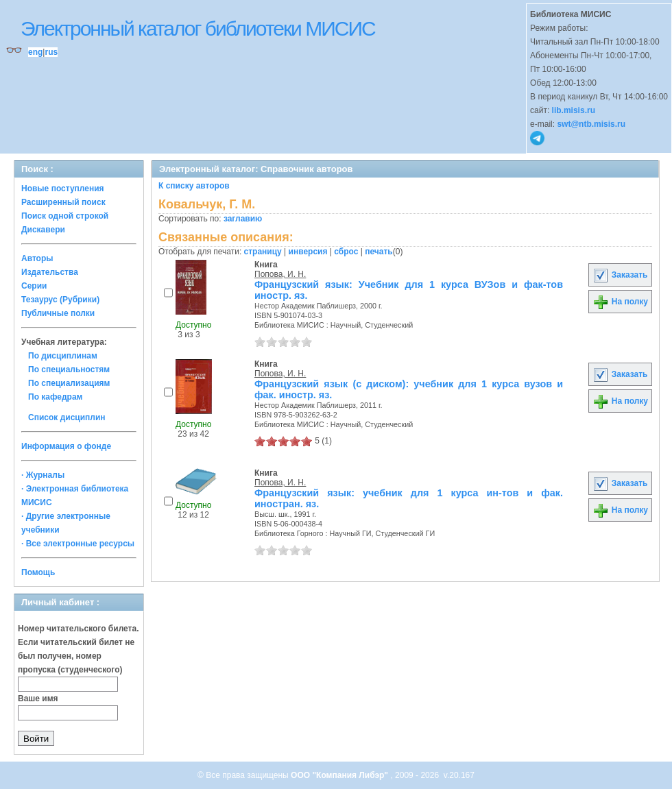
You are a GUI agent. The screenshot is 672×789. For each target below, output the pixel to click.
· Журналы (43, 475)
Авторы (37, 258)
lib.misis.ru (574, 110)
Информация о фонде (66, 446)
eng (35, 52)
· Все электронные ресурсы (78, 544)
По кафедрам (55, 397)
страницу (263, 252)
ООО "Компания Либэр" (340, 775)
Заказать (620, 275)
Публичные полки (58, 313)
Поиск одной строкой (65, 216)
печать (379, 252)
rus (51, 52)
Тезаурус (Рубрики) (60, 300)
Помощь (38, 572)
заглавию (243, 219)
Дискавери (43, 230)
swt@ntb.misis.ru (591, 124)
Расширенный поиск (63, 202)
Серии (34, 286)
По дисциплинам (63, 356)
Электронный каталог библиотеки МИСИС (198, 28)
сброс (346, 252)
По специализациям (69, 383)
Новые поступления (63, 189)
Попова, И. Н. (280, 274)
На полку (620, 302)
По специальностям (69, 369)
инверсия (308, 252)
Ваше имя (38, 699)
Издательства (50, 272)
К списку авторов (194, 186)
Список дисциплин (67, 417)
